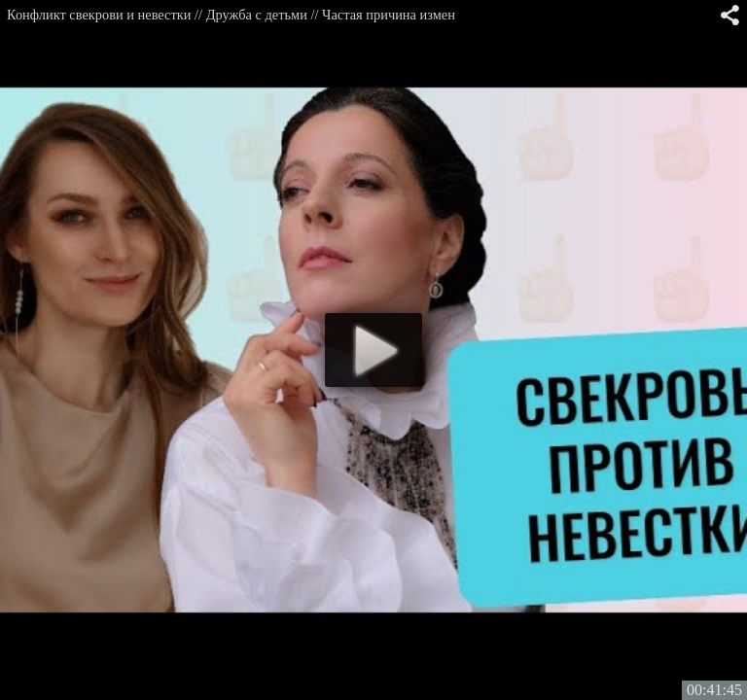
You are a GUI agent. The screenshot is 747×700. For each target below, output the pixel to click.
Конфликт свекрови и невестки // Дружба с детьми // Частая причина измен (231, 15)
